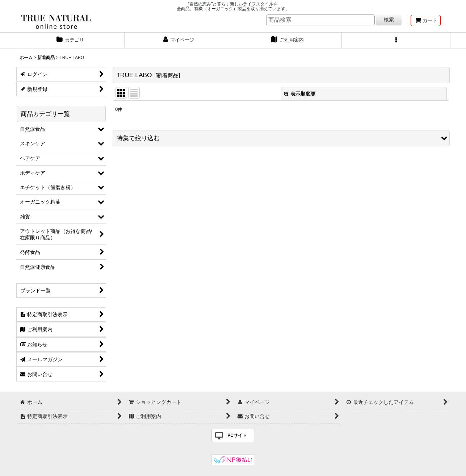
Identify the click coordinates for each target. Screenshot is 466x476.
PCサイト (237, 435)
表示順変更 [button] (300, 94)
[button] (396, 41)
